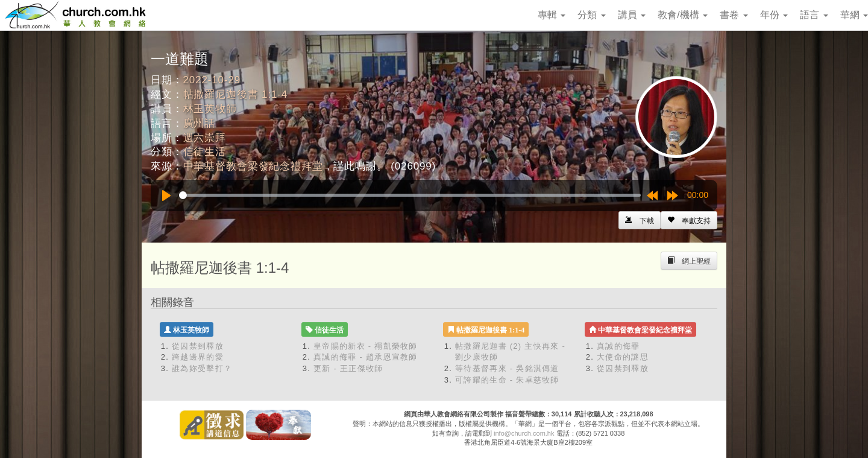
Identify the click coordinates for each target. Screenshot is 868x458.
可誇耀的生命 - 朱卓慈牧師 (507, 380)
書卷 (734, 15)
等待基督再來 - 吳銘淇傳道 (507, 368)
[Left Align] (689, 220)
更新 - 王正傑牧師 (348, 368)
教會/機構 (683, 15)
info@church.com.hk (524, 433)
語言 (814, 15)
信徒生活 (205, 152)
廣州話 (200, 123)
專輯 (552, 15)
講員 (632, 15)
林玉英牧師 (210, 109)
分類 (591, 15)
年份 (774, 15)
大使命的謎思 (623, 357)
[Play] (166, 196)
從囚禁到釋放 (198, 346)
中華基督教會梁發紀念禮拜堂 (253, 166)
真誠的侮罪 (618, 346)
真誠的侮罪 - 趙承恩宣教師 (366, 357)
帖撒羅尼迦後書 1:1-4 (236, 94)
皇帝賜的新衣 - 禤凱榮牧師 (366, 346)
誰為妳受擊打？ (202, 368)
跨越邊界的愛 (198, 357)
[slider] (410, 195)
